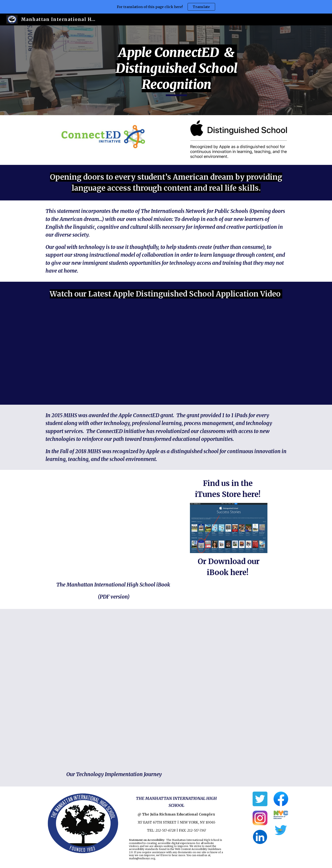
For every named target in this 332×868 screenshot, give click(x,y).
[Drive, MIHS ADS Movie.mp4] (166, 355)
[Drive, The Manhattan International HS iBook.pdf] (114, 526)
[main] (176, 70)
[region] (166, 7)
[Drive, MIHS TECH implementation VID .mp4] (166, 691)
